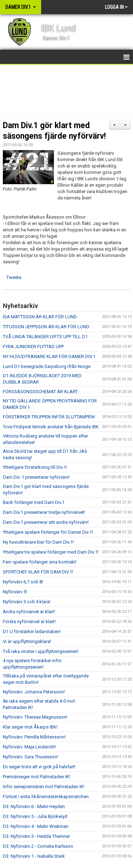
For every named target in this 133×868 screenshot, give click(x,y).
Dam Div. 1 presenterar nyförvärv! (36, 477)
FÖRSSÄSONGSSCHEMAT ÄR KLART (40, 392)
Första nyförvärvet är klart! (29, 622)
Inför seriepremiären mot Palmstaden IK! (44, 787)
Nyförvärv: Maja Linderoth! (29, 747)
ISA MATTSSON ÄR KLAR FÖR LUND (40, 317)
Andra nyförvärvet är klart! (29, 612)
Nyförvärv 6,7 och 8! (23, 582)
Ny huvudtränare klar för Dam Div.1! (38, 542)
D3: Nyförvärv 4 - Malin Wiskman (36, 826)
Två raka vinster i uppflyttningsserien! (41, 651)
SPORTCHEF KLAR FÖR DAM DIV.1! (38, 572)
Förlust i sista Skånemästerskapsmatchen (46, 796)
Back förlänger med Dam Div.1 (34, 502)
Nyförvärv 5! (15, 592)
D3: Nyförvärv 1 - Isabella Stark (34, 856)
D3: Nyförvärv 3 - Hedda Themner (36, 836)
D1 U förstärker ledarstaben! (32, 631)
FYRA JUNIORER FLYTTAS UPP (33, 347)
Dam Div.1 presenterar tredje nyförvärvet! (44, 512)
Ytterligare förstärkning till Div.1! (35, 467)
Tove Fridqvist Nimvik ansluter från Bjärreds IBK (51, 427)
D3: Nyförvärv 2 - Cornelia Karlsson (38, 846)
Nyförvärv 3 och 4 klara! (27, 602)
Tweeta (14, 277)
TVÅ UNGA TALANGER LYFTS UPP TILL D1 (45, 337)
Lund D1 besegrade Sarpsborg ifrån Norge (47, 366)
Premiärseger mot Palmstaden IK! (37, 777)
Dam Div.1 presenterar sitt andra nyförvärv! (46, 522)
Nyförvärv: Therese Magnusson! (35, 717)
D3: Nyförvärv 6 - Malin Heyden (34, 806)
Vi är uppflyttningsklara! (27, 641)
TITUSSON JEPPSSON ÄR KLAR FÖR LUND (46, 327)
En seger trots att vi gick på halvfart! (39, 767)
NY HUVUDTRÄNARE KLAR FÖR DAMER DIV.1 (49, 356)
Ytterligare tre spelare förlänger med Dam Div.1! (51, 552)
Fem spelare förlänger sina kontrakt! (40, 562)
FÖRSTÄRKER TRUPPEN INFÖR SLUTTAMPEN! (49, 417)
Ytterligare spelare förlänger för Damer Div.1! (48, 532)
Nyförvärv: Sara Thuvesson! (31, 757)
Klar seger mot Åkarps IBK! (30, 727)
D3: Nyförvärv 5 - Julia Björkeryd (35, 816)
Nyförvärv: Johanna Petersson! (34, 692)
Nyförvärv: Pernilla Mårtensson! (34, 737)
